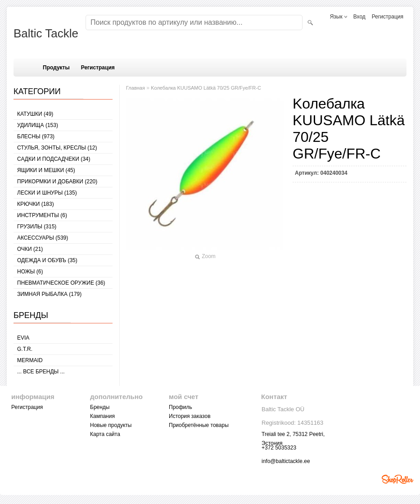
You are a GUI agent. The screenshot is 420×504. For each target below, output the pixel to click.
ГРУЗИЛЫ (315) (37, 227)
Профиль (181, 407)
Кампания (102, 416)
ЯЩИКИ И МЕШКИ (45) (46, 170)
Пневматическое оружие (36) (61, 283)
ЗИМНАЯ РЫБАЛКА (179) (49, 294)
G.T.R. (25, 349)
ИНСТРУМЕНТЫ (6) (42, 215)
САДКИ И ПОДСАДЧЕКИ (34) (54, 159)
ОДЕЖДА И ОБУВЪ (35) (47, 260)
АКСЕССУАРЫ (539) (43, 238)
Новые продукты (111, 425)
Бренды (100, 407)
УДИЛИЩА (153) (38, 125)
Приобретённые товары (199, 425)
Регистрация (388, 17)
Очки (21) (30, 249)
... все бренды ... (41, 372)
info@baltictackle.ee (286, 461)
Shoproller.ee (397, 479)
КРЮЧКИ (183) (36, 204)
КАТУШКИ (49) (35, 114)
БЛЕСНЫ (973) (36, 136)
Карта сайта (105, 434)
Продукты (56, 68)
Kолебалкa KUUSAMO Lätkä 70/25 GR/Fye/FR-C (206, 88)
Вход (359, 17)
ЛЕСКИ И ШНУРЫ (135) (47, 193)
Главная (135, 88)
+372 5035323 (279, 448)
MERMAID (30, 360)
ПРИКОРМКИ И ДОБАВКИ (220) (57, 182)
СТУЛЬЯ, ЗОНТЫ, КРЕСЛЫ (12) (57, 148)
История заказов (190, 416)
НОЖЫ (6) (30, 272)
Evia (23, 338)
